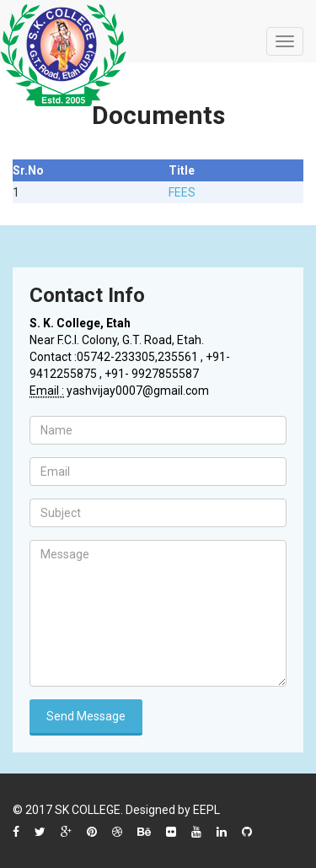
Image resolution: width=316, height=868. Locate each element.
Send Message (86, 716)
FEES (182, 192)
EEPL (206, 810)
